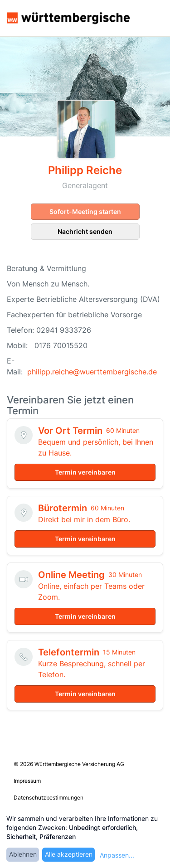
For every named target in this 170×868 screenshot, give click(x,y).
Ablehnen (23, 854)
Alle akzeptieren (69, 854)
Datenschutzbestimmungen (49, 798)
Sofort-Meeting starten (85, 211)
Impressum (27, 781)
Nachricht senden (85, 231)
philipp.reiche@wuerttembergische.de (92, 372)
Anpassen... (117, 855)
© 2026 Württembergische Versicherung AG (69, 764)
